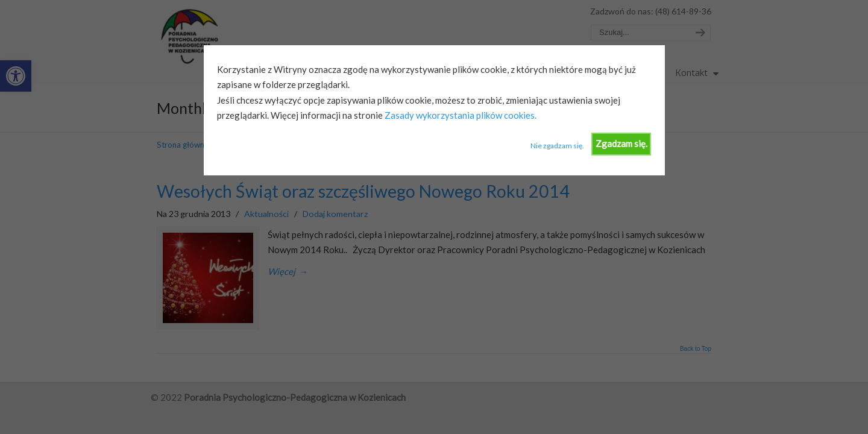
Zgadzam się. (621, 143)
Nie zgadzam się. (557, 146)
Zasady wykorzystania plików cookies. (460, 115)
